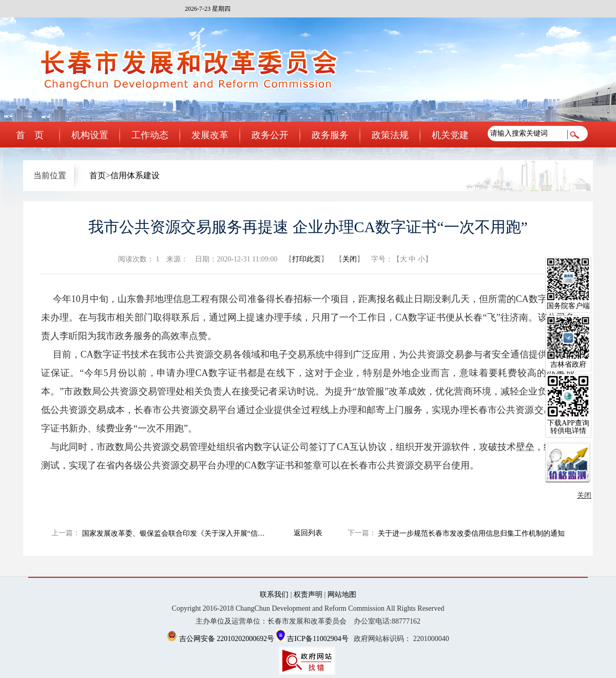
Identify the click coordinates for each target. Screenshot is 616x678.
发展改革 (210, 135)
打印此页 (306, 259)
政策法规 (390, 135)
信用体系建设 (135, 175)
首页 (98, 175)
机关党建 (450, 135)
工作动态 (150, 135)
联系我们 (274, 595)
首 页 (30, 135)
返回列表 (308, 533)
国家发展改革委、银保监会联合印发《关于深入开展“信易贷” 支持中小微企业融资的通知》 (177, 533)
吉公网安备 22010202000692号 (222, 639)
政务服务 (330, 135)
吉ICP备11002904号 (312, 639)
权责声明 (308, 595)
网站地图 (342, 595)
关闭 (350, 259)
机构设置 (90, 135)
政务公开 (270, 135)
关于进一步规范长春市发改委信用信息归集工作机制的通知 (471, 533)
